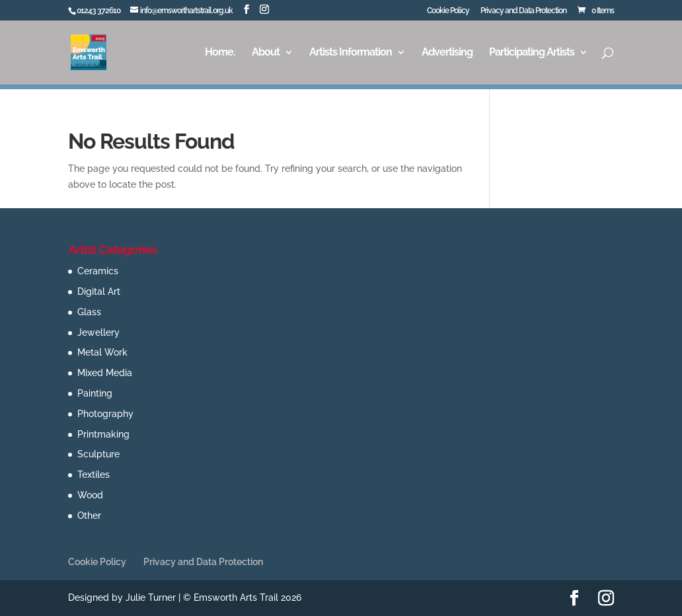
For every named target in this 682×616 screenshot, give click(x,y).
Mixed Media (105, 373)
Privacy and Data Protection (523, 11)
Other (89, 516)
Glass (89, 312)
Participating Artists (532, 53)
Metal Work (102, 352)
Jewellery (98, 332)
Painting (95, 393)
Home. (220, 53)
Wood (90, 495)
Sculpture (98, 454)
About (266, 53)
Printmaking (103, 434)
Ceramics (98, 271)
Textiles (94, 475)
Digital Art (99, 291)
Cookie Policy (448, 11)
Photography (105, 414)
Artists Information (351, 53)
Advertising (447, 53)
